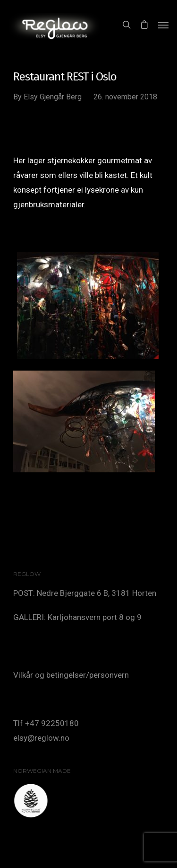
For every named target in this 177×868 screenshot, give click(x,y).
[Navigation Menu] (163, 25)
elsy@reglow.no (41, 738)
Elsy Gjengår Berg (53, 97)
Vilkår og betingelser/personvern (71, 675)
